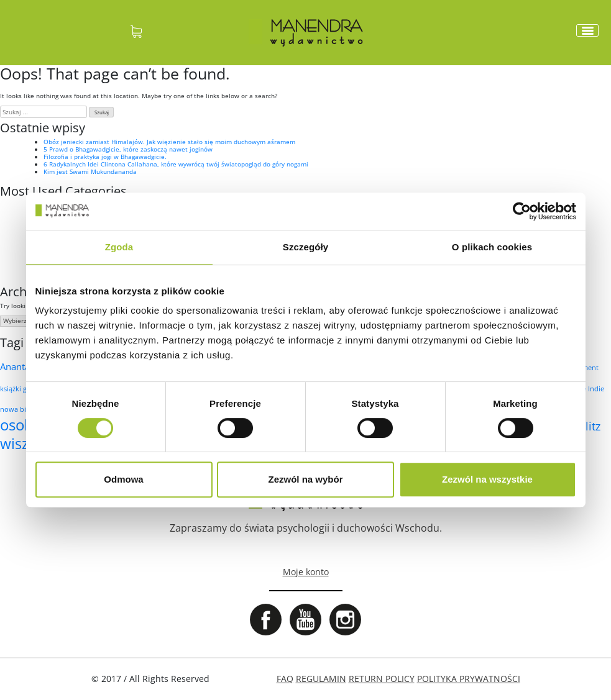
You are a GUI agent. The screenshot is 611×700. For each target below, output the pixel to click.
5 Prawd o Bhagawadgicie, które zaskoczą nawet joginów (128, 149)
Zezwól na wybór (305, 479)
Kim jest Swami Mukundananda (90, 171)
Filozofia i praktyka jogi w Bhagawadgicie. (105, 157)
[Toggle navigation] (587, 30)
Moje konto (306, 572)
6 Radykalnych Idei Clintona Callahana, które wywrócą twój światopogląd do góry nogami (176, 164)
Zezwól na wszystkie (487, 479)
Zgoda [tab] (119, 247)
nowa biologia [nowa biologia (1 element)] (23, 409)
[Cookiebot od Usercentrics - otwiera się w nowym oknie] (522, 211)
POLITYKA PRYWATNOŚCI (469, 679)
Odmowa (123, 479)
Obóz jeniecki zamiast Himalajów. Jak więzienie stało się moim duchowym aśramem (169, 142)
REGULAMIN (321, 679)
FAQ (285, 679)
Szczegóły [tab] (305, 247)
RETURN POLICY (382, 679)
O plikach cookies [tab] (492, 247)
